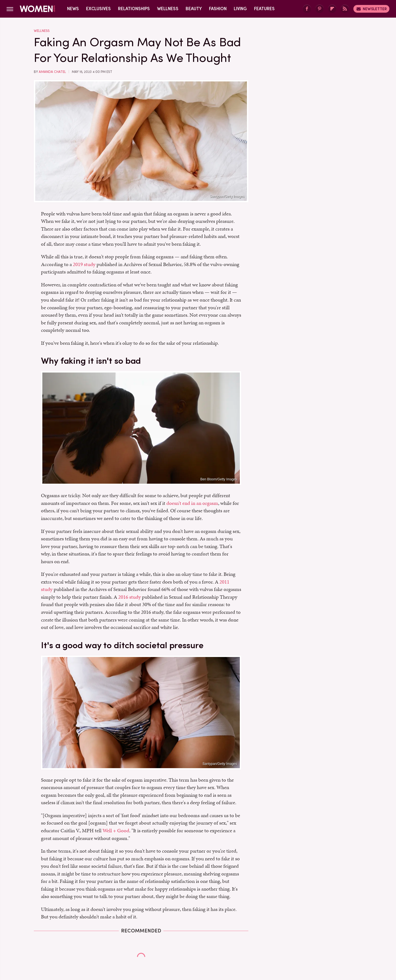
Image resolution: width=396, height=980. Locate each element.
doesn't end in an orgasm (192, 503)
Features (264, 9)
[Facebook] (307, 9)
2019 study (84, 264)
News (73, 9)
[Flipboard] (332, 9)
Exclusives (98, 9)
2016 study (130, 597)
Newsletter (371, 9)
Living (240, 9)
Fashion (218, 9)
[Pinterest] (320, 9)
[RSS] (345, 9)
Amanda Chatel (52, 72)
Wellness (168, 9)
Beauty (194, 9)
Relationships (134, 9)
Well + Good (116, 830)
